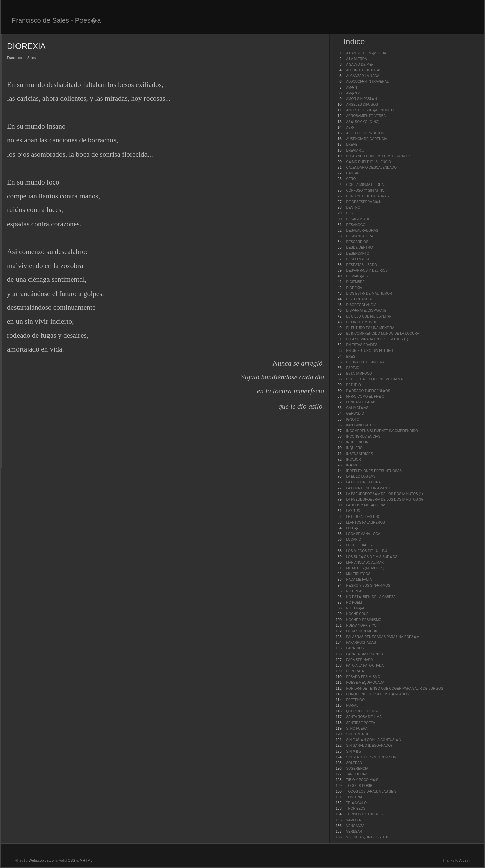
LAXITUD (353, 511)
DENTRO (353, 208)
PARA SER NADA (359, 660)
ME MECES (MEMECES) (365, 568)
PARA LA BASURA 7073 (364, 654)
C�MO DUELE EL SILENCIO (368, 162)
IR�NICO (353, 465)
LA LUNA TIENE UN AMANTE (368, 488)
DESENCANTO (358, 253)
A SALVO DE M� (359, 64)
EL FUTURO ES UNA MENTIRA (370, 328)
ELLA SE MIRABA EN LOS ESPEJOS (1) (377, 339)
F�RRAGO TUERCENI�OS (368, 391)
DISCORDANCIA (359, 299)
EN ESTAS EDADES (362, 345)
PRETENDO (355, 700)
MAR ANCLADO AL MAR (365, 562)
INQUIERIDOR (357, 442)
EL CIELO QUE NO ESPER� (368, 316)
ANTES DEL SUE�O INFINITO (370, 110)
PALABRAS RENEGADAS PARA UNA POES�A (382, 637)
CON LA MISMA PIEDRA (365, 185)
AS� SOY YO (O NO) (363, 122)
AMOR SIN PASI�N (361, 99)
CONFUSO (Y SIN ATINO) (366, 190)
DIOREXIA (354, 288)
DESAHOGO (356, 225)
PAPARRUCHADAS (361, 643)
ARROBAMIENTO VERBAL (367, 116)
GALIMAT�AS (357, 408)
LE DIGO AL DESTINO (363, 517)
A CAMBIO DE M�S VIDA (366, 53)
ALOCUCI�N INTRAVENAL (367, 82)
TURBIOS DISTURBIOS (364, 814)
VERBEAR (354, 831)
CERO (351, 179)
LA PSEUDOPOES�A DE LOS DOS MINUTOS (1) (384, 494)
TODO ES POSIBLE (361, 786)
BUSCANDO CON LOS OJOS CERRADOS (379, 156)
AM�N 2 (353, 93)
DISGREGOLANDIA (361, 305)
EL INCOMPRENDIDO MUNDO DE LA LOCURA (382, 333)
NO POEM (354, 603)
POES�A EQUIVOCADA (365, 683)
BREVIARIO (355, 150)
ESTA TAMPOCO (359, 374)
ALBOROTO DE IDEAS (364, 70)
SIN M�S (353, 751)
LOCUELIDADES (359, 545)
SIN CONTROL (357, 734)
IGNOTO (352, 419)
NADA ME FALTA (359, 580)
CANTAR (353, 173)
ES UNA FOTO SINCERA (365, 362)
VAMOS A (353, 820)
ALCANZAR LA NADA (362, 76)
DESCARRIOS (357, 242)
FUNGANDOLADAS (361, 402)
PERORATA (355, 671)
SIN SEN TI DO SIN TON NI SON (371, 757)
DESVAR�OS (357, 276)
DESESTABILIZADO (361, 265)
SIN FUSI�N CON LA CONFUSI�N (374, 740)
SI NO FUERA (357, 728)
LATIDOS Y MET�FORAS (366, 505)
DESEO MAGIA (358, 259)
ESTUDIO (353, 385)
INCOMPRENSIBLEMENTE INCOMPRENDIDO (382, 431)
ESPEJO (352, 368)
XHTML (86, 860)
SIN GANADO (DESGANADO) (369, 746)
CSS (72, 860)
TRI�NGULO (356, 803)
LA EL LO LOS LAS (361, 477)
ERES (350, 356)
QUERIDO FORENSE (362, 711)
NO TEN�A (355, 608)
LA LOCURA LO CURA (363, 482)
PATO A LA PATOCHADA (365, 665)
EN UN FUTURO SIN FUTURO (369, 351)
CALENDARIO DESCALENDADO (371, 168)
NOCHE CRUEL (358, 614)
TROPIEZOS (356, 809)
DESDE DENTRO (359, 248)
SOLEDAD (354, 763)
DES (349, 213)
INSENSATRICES (359, 454)
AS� (350, 127)
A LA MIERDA (356, 59)
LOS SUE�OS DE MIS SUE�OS (372, 557)
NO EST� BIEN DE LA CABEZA (371, 597)
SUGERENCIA (357, 769)
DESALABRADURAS (362, 230)
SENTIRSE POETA (360, 723)
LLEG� (352, 528)
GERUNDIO (355, 414)
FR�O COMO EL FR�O (365, 396)
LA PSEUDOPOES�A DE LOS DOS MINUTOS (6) (384, 499)
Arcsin (464, 860)
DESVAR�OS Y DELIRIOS (367, 271)
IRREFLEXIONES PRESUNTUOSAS (374, 471)
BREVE (352, 145)
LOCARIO (353, 540)
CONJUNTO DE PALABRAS (367, 196)
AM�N (351, 87)
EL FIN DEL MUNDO (362, 322)
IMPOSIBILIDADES (361, 425)
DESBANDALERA (360, 236)
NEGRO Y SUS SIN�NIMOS (368, 585)
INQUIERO (354, 448)
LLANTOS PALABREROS (365, 522)
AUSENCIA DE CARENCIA (366, 139)
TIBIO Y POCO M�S (362, 780)
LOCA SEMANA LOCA (363, 534)
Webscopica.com (43, 860)
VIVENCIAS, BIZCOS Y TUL (367, 837)
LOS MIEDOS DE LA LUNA (367, 551)
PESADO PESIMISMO (363, 677)
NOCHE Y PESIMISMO (364, 620)
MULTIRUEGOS (358, 574)
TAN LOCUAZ (357, 774)
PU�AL (352, 706)
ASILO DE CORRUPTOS (365, 133)
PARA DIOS (355, 648)
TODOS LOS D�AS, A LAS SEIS (371, 791)
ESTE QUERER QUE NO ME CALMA (374, 379)
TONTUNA (354, 797)
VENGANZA (355, 826)
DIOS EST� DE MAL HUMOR (369, 293)
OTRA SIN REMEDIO (362, 631)
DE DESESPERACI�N (364, 202)
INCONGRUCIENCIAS (363, 437)
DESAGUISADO (358, 219)
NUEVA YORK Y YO (361, 625)
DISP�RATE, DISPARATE (366, 311)
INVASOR (353, 459)
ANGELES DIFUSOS (362, 105)
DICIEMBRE (355, 282)
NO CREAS (355, 591)
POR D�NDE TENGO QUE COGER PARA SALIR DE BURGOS (394, 688)
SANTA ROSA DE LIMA (364, 717)
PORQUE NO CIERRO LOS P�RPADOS (377, 694)
